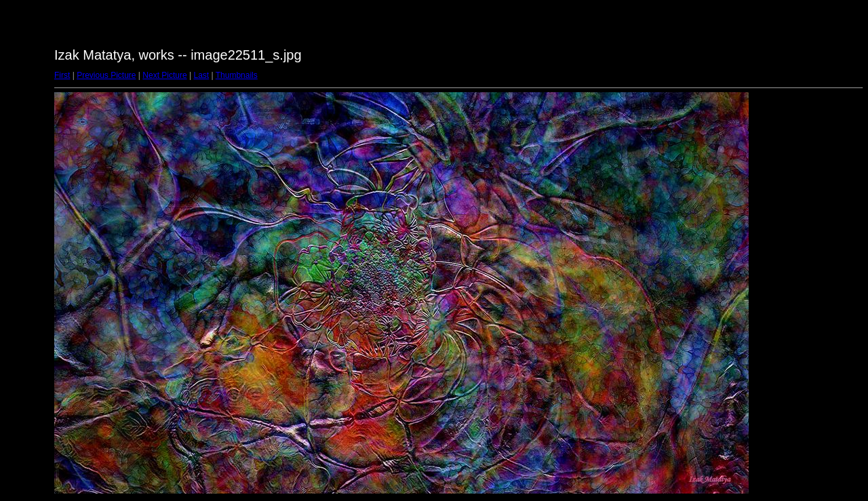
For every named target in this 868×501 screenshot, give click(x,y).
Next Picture (164, 75)
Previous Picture (106, 75)
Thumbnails (237, 75)
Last (201, 75)
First (62, 75)
